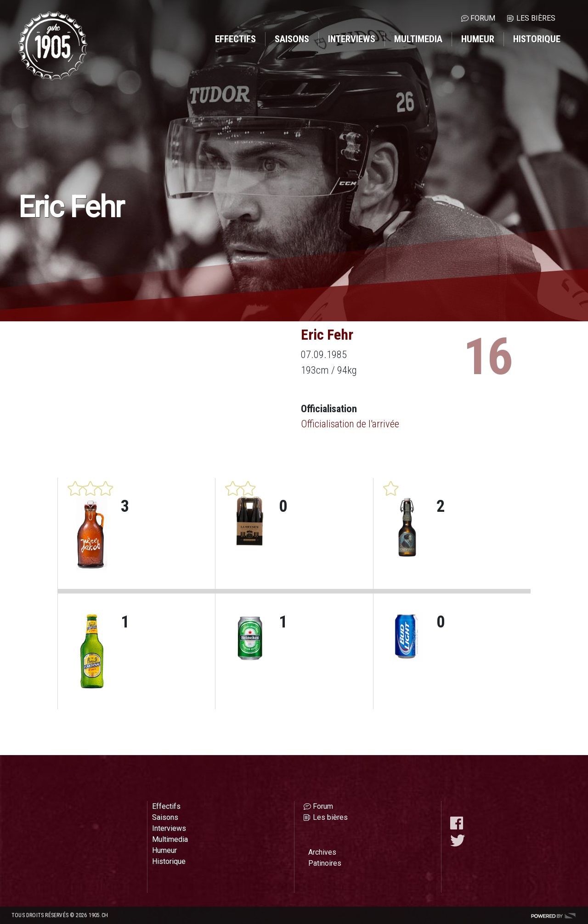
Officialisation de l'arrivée (350, 424)
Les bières (536, 18)
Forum (483, 18)
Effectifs (235, 39)
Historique (537, 39)
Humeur (478, 39)
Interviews (352, 39)
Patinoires (325, 863)
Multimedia (418, 39)
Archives (322, 852)
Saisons (292, 39)
